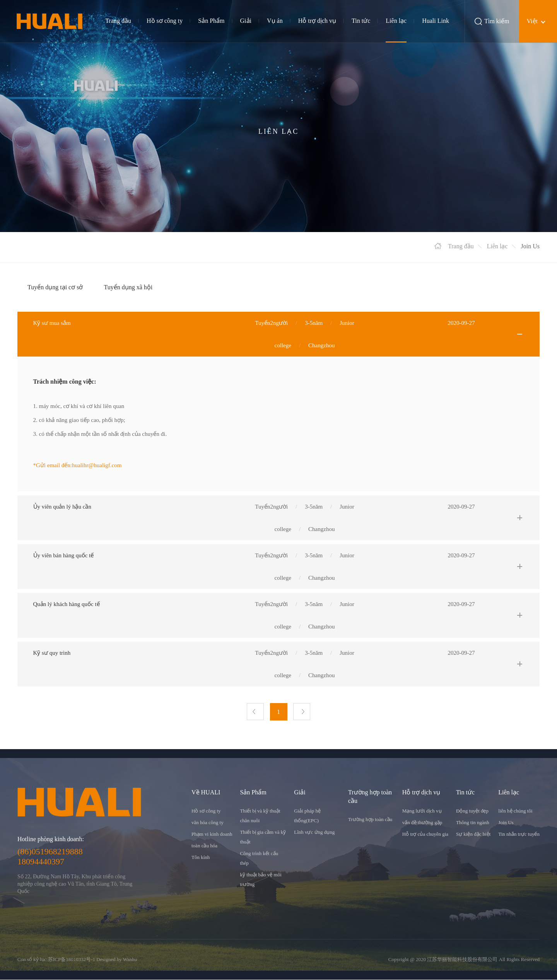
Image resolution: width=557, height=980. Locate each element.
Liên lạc (396, 21)
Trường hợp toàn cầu (370, 820)
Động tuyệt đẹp (472, 811)
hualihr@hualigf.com (97, 465)
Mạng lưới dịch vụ (422, 811)
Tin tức (361, 21)
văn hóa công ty (208, 823)
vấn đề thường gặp (422, 823)
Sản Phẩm (211, 21)
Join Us (506, 823)
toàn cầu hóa (204, 846)
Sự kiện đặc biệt (473, 834)
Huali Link (436, 21)
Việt (532, 21)
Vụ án (275, 21)
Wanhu (130, 960)
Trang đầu (118, 21)
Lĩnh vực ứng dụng (314, 832)
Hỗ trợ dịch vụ (317, 21)
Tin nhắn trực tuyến (519, 834)
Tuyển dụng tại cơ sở (55, 287)
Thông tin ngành (473, 823)
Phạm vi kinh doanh (212, 834)
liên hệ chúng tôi (515, 811)
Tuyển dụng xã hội (128, 287)
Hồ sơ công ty (165, 21)
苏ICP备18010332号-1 (72, 960)
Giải (246, 21)
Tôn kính (201, 858)
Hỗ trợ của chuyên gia (425, 834)
